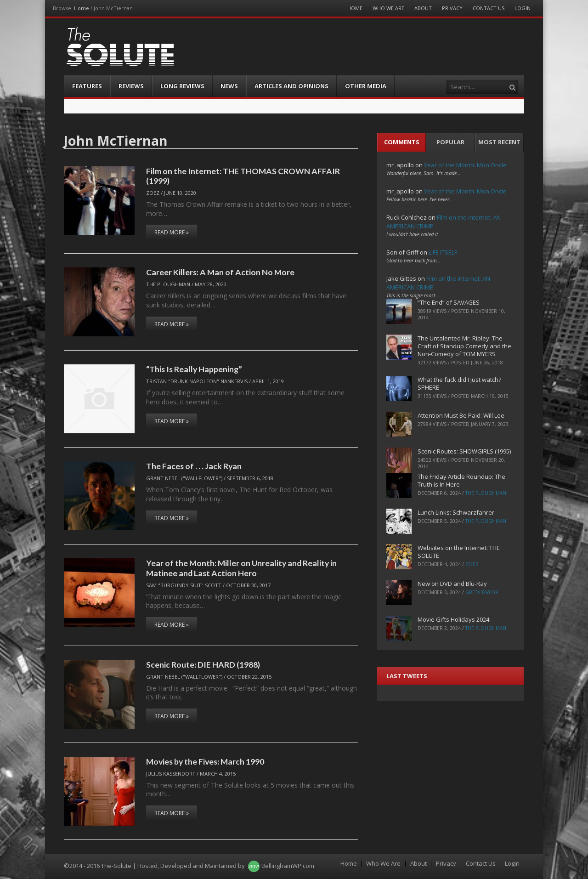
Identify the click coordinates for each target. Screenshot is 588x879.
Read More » (172, 232)
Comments (402, 142)
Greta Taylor (482, 592)
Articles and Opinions (291, 86)
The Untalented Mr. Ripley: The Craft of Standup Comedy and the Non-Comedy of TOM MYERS (464, 346)
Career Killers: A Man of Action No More (220, 272)
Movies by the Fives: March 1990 (205, 761)
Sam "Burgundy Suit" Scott (184, 585)
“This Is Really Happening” (194, 369)
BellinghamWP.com (288, 866)
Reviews (131, 86)
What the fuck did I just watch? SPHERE (459, 383)
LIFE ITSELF (443, 252)
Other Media (366, 86)
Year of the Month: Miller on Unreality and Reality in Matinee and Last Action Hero (241, 568)
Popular (450, 142)
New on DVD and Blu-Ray (452, 584)
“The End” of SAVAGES (449, 302)
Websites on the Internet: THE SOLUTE (459, 552)
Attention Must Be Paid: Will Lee (461, 415)
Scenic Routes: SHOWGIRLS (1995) (464, 451)
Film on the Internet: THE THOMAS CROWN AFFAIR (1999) (243, 176)
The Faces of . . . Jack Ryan (194, 466)
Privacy (452, 8)
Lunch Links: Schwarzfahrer (456, 512)
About (423, 8)
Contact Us (489, 8)
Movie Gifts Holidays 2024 (453, 619)
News (229, 86)
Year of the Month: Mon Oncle (465, 165)
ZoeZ (153, 193)
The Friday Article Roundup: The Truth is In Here (461, 480)
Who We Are (388, 8)
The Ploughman (168, 284)
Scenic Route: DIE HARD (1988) (203, 664)
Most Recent (499, 142)
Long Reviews (182, 86)
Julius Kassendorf (171, 774)
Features (87, 86)
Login (523, 8)
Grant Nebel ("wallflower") (184, 478)
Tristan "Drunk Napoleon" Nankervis (197, 381)
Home (82, 8)
